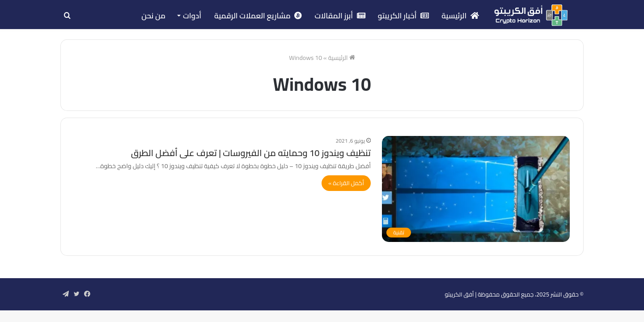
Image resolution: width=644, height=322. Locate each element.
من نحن (153, 16)
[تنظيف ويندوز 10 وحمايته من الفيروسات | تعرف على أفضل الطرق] (476, 189)
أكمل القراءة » (346, 183)
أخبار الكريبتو (404, 16)
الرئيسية (460, 16)
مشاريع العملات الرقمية (258, 16)
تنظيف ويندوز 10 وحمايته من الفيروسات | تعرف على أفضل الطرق (251, 153)
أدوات (192, 16)
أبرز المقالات (340, 16)
